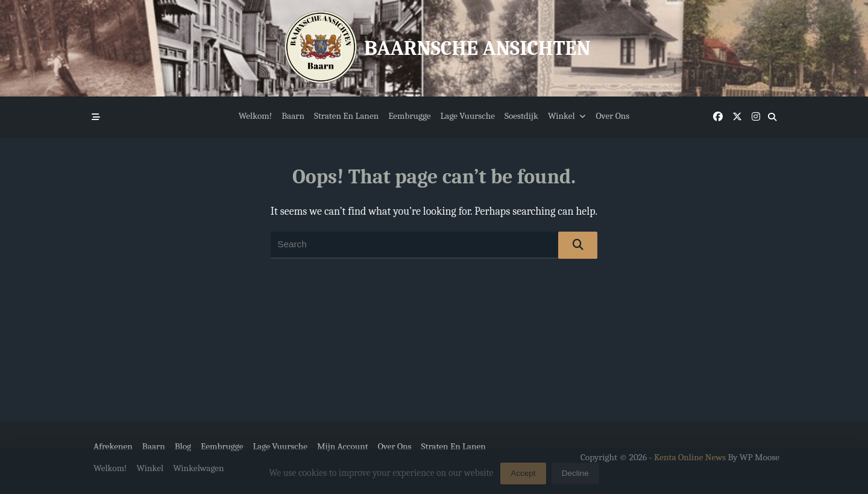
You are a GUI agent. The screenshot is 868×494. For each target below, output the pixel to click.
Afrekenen (113, 446)
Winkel (567, 116)
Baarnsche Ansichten (477, 48)
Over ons (612, 116)
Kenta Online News (690, 457)
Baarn (293, 116)
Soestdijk (521, 116)
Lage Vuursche (468, 116)
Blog (183, 446)
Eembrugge (409, 116)
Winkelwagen (198, 468)
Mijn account (343, 446)
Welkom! (256, 116)
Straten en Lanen (346, 116)
